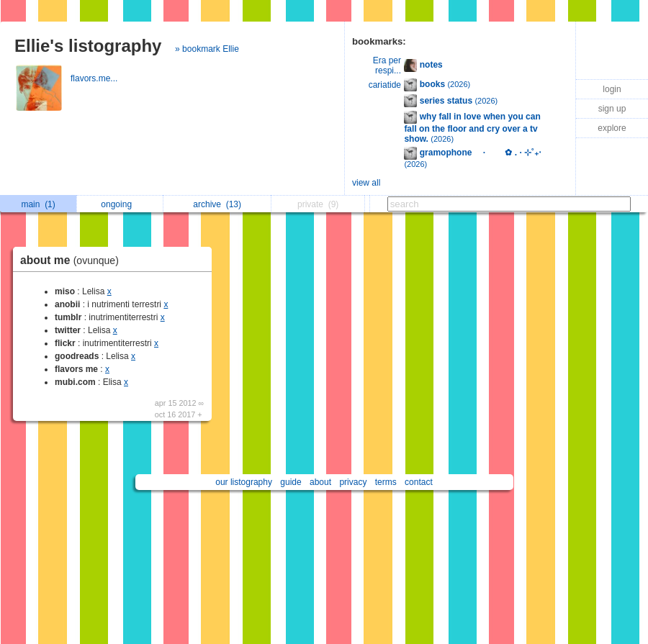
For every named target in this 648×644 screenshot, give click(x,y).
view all (366, 183)
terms (386, 482)
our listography (244, 482)
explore (612, 128)
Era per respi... (387, 65)
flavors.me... (95, 78)
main (38, 204)
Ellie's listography (88, 46)
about (320, 482)
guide (291, 482)
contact (419, 482)
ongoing (120, 204)
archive (217, 204)
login (612, 89)
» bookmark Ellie (207, 49)
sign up (612, 109)
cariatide (385, 85)
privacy (353, 482)
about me (73, 260)
